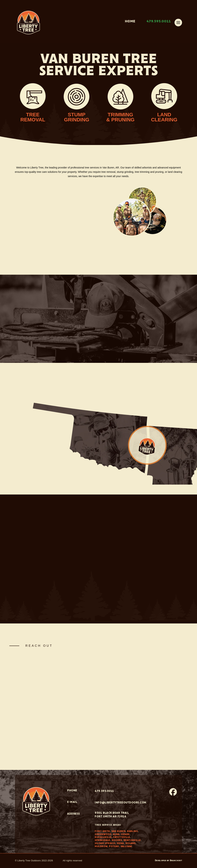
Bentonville (132, 840)
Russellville (103, 837)
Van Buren (119, 831)
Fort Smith (102, 831)
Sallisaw (126, 846)
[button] (178, 23)
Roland (131, 843)
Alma (116, 834)
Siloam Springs (105, 843)
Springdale (102, 840)
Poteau (114, 846)
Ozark (125, 834)
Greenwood (103, 834)
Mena (120, 843)
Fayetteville (122, 837)
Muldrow (101, 846)
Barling (133, 831)
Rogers (117, 840)
